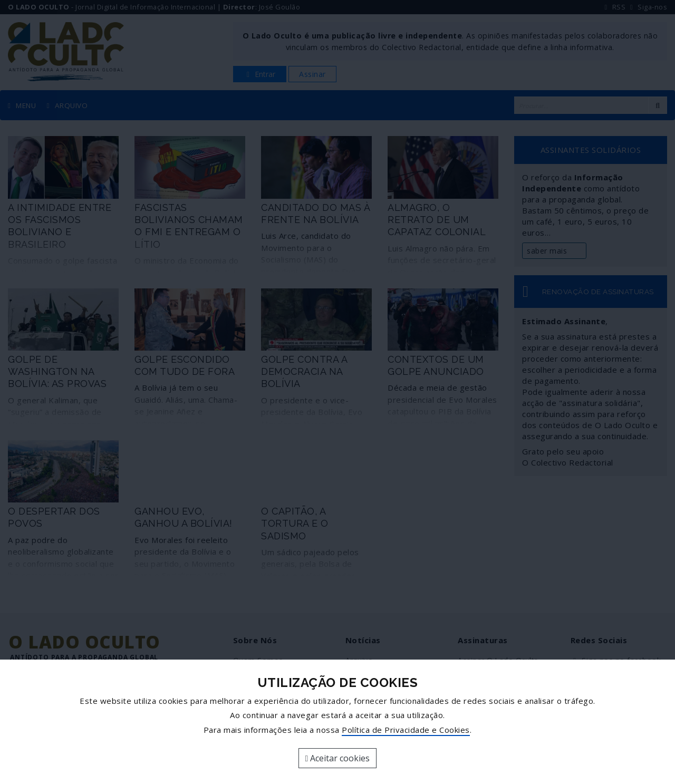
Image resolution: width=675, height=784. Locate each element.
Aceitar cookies (338, 758)
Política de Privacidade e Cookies (406, 730)
